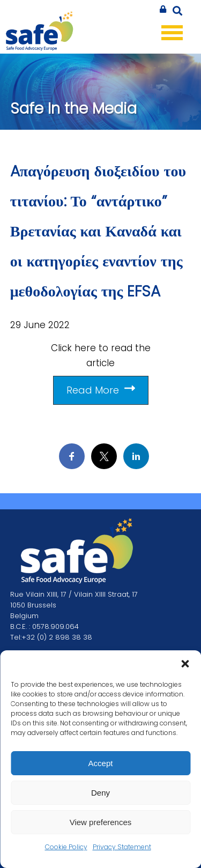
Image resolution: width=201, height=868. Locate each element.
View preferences (101, 822)
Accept (101, 763)
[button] (185, 664)
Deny (100, 793)
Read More (101, 390)
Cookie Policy (66, 847)
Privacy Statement (122, 847)
